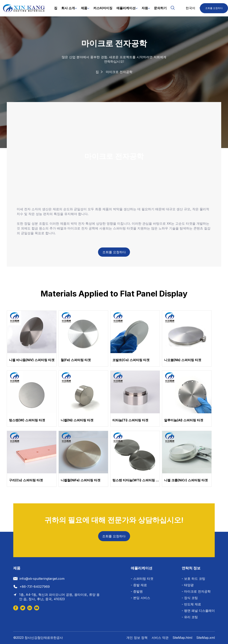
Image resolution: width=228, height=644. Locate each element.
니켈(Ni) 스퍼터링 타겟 (77, 420)
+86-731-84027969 (35, 587)
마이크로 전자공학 (119, 72)
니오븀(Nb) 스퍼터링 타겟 (183, 360)
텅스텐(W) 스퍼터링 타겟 (27, 420)
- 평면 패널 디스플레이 (198, 611)
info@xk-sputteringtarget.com (42, 579)
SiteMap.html (182, 638)
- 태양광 (188, 585)
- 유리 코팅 (190, 617)
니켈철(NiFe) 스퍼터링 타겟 (81, 480)
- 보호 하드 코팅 (193, 579)
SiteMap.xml (206, 638)
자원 (145, 8)
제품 (84, 8)
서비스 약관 (160, 638)
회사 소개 (68, 8)
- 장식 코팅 (190, 598)
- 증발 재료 (139, 585)
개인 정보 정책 (137, 638)
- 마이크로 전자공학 (196, 591)
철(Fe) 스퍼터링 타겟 (76, 360)
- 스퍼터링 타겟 (142, 579)
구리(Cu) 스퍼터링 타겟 (26, 480)
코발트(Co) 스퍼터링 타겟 (131, 360)
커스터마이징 (103, 8)
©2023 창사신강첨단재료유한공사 (38, 638)
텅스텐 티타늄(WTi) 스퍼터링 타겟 (137, 480)
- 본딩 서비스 (140, 598)
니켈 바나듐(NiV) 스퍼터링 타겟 (32, 360)
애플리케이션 (126, 8)
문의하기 (160, 8)
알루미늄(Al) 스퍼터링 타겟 (184, 420)
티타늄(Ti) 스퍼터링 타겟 (130, 420)
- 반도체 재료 (191, 604)
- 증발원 (137, 591)
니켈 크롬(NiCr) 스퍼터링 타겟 (186, 480)
